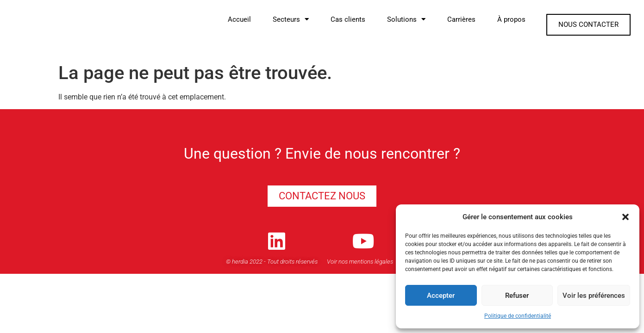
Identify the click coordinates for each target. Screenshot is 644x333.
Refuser (517, 296)
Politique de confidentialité (518, 316)
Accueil (239, 19)
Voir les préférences (594, 296)
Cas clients (348, 19)
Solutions (406, 19)
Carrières (461, 19)
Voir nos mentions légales (360, 263)
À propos (511, 19)
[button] (625, 217)
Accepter (441, 296)
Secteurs (291, 19)
